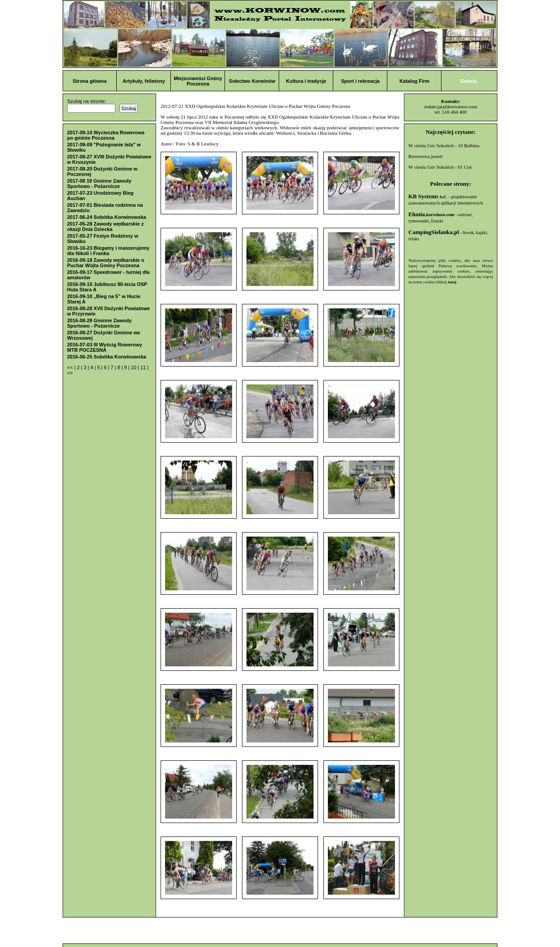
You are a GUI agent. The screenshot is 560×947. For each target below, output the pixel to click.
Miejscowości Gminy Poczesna (198, 81)
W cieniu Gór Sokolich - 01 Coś (440, 167)
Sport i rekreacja (360, 81)
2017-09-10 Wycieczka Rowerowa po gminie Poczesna (106, 135)
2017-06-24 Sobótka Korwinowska (107, 217)
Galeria (469, 81)
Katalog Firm (414, 81)
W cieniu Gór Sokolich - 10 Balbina (444, 145)
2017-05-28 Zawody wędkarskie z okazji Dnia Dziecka (105, 226)
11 (144, 367)
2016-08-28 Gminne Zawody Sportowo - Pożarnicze (99, 323)
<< (71, 367)
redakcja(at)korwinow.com (450, 107)
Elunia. (431, 214)
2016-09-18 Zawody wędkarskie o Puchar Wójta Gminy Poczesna (106, 263)
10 (134, 367)
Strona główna (90, 81)
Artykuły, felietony (144, 81)
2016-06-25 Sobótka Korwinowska (107, 357)
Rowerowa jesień (425, 156)
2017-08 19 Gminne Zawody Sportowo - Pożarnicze (99, 183)
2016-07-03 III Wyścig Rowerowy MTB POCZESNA (105, 347)
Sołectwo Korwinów (252, 81)
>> (70, 373)
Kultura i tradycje (306, 81)
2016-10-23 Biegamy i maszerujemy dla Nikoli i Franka (108, 251)
